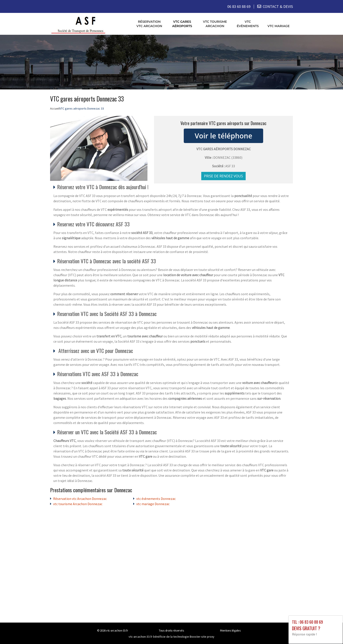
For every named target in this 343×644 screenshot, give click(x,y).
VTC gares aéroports (182, 24)
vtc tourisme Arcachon (215, 24)
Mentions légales (230, 630)
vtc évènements (248, 24)
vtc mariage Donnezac (153, 504)
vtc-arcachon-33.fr (117, 630)
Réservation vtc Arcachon (149, 24)
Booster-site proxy (202, 637)
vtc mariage (279, 26)
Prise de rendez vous (224, 176)
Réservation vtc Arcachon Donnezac (80, 499)
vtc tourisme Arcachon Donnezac (78, 504)
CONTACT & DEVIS (278, 6)
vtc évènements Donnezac (156, 499)
